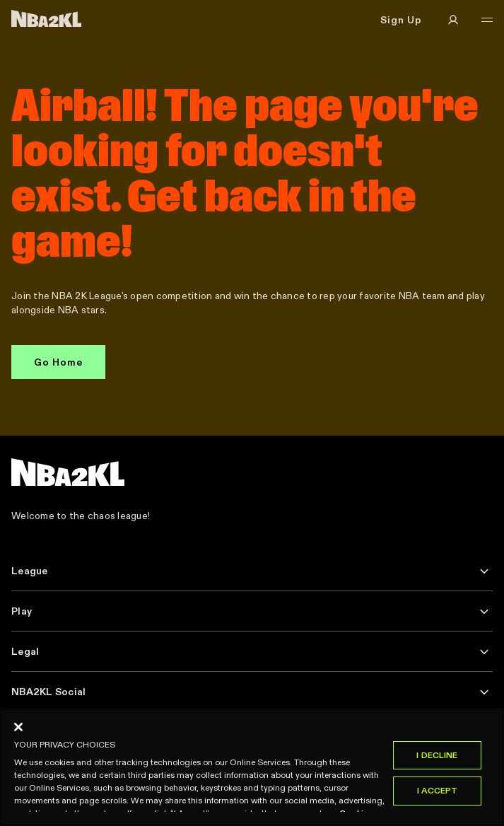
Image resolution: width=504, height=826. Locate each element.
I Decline (437, 755)
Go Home (58, 362)
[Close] (18, 727)
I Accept (438, 791)
